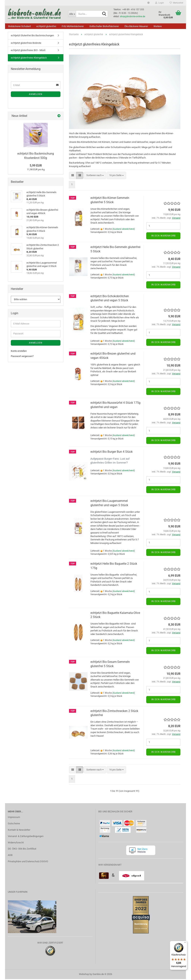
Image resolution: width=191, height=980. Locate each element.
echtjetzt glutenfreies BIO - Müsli (28, 51)
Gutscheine (14, 824)
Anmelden (36, 95)
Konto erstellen (19, 352)
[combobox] (95, 176)
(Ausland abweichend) (124, 230)
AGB (10, 856)
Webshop (84, 975)
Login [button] (160, 3)
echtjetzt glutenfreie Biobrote (26, 44)
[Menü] (185, 943)
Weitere (158, 26)
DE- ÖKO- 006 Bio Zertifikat (22, 850)
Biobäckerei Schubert (19, 26)
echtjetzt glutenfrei (46, 26)
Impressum (14, 818)
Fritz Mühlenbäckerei (73, 26)
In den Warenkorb (163, 237)
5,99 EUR (36, 166)
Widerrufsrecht (16, 843)
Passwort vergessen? (22, 357)
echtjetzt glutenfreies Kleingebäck (29, 59)
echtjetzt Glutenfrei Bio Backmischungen (32, 36)
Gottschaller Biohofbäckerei (104, 26)
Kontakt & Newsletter (19, 831)
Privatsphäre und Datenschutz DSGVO (28, 862)
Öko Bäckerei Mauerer (136, 26)
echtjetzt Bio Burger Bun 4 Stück (112, 453)
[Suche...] (72, 14)
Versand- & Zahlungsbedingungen (26, 837)
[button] (148, 3)
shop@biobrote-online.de (133, 16)
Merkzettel (176, 3)
